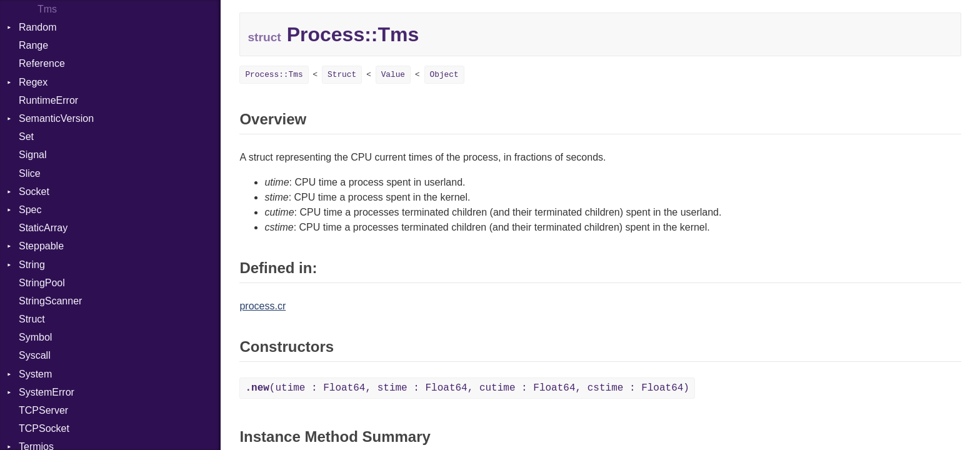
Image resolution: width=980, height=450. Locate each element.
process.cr (262, 306)
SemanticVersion (56, 118)
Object (444, 75)
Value (393, 75)
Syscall (35, 355)
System (35, 374)
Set (26, 137)
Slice (30, 173)
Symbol (35, 337)
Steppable (41, 246)
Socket (34, 192)
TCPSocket (44, 428)
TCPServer (43, 410)
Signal (32, 155)
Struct (32, 319)
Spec (30, 210)
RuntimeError (48, 100)
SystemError (47, 392)
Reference (42, 63)
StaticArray (43, 228)
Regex (33, 82)
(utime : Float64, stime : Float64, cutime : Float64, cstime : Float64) (467, 388)
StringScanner (50, 301)
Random (37, 27)
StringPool (42, 283)
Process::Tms (274, 75)
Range (33, 45)
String (32, 265)
